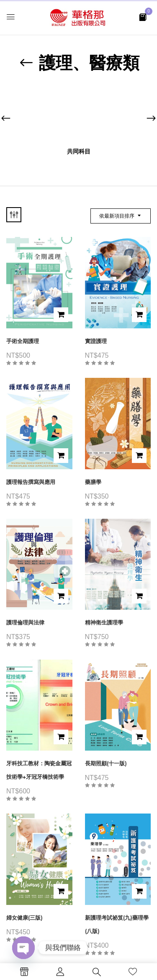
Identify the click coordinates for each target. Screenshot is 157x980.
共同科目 (79, 152)
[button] (143, 17)
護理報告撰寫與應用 (31, 482)
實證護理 (96, 341)
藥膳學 (93, 482)
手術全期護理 (23, 341)
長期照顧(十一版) (106, 763)
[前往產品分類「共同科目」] (78, 115)
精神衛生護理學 (104, 623)
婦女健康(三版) (24, 918)
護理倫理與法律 (25, 623)
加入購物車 (61, 315)
